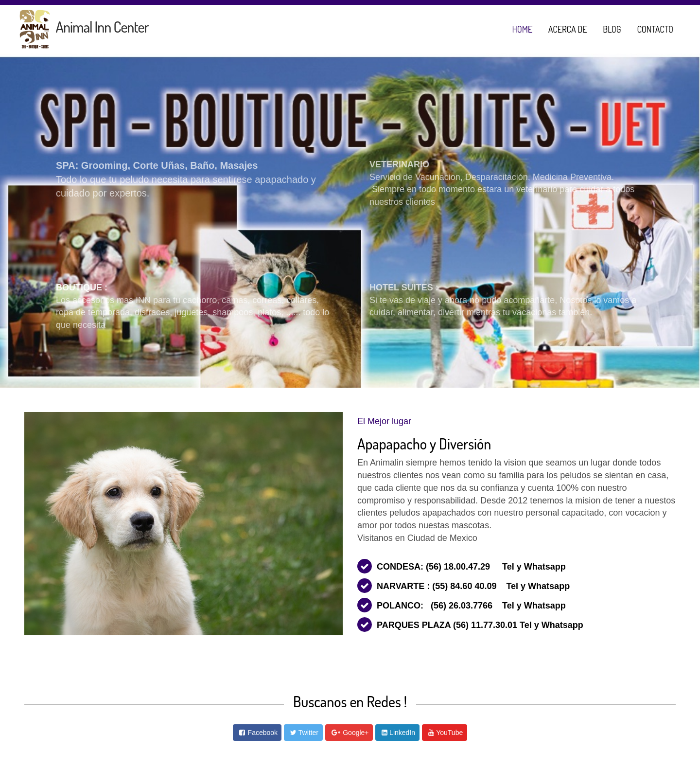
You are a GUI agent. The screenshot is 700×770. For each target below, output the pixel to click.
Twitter (308, 733)
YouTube (449, 733)
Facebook (263, 733)
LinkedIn (402, 733)
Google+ (356, 733)
